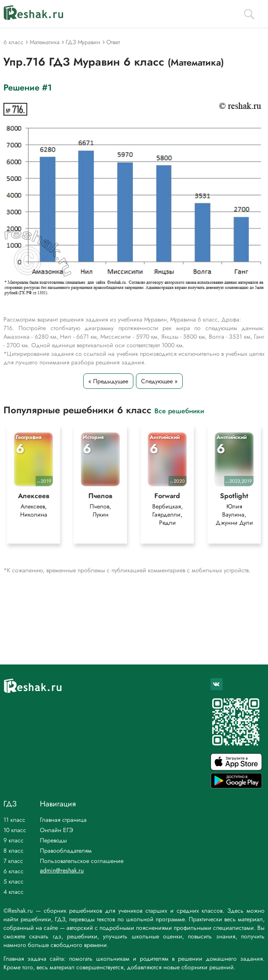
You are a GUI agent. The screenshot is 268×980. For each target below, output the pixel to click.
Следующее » (159, 381)
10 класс (15, 830)
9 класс (14, 840)
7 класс (13, 861)
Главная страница (63, 820)
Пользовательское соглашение (82, 861)
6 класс (14, 871)
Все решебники (179, 410)
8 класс (14, 851)
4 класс (14, 892)
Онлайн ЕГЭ (57, 830)
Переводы (53, 840)
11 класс (14, 820)
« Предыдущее (108, 381)
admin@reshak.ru (62, 870)
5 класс (14, 881)
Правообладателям (66, 851)
